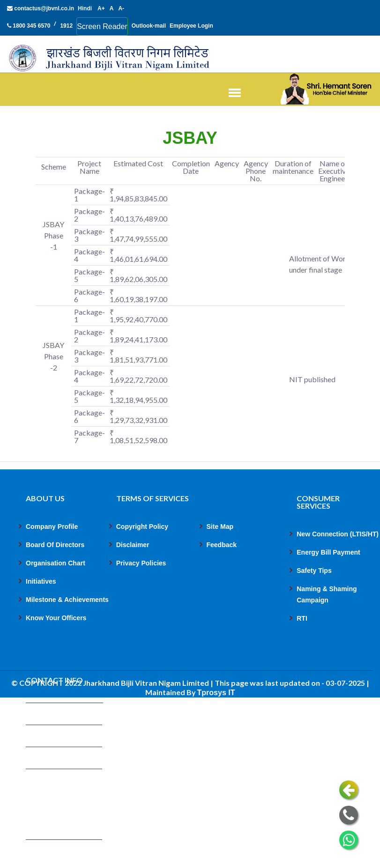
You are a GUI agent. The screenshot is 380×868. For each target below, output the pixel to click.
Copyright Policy (142, 527)
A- (121, 8)
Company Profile (52, 527)
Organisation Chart (56, 563)
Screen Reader (102, 26)
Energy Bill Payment (328, 552)
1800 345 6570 (29, 26)
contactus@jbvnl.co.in (41, 8)
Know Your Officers (56, 618)
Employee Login (191, 26)
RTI (302, 618)
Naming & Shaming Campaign (327, 594)
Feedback (222, 545)
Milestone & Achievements (67, 600)
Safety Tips (314, 571)
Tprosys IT (216, 693)
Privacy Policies (141, 563)
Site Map (220, 527)
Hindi (85, 8)
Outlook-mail (149, 26)
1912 (66, 26)
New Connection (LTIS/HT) (338, 534)
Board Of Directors (55, 545)
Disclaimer (133, 545)
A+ (101, 8)
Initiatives (41, 581)
